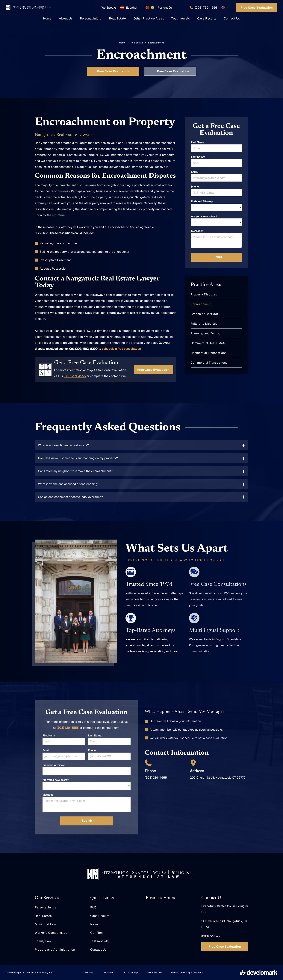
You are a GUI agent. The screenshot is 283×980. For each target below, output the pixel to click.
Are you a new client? (204, 216)
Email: (195, 172)
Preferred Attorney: (202, 201)
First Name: (198, 142)
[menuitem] (47, 18)
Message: (197, 231)
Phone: (195, 187)
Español (132, 8)
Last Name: (198, 157)
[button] (225, 7)
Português (165, 8)
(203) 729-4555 (68, 728)
